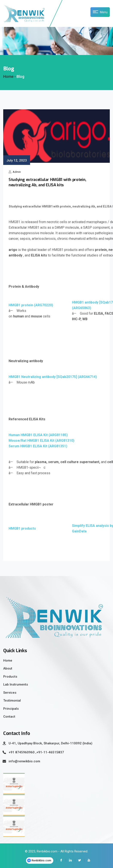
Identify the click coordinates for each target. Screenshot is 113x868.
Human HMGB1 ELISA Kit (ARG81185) (38, 435)
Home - (10, 76)
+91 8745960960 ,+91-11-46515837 (36, 752)
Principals (11, 709)
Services (10, 693)
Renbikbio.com (39, 861)
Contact (9, 717)
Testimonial (12, 701)
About (8, 668)
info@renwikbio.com (24, 761)
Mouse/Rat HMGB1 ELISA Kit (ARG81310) (41, 441)
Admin (15, 172)
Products (10, 677)
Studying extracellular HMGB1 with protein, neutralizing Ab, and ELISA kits (47, 182)
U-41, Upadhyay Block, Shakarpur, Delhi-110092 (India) (50, 743)
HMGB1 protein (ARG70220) (31, 305)
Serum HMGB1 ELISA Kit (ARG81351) (38, 446)
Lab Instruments (16, 684)
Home (8, 661)
